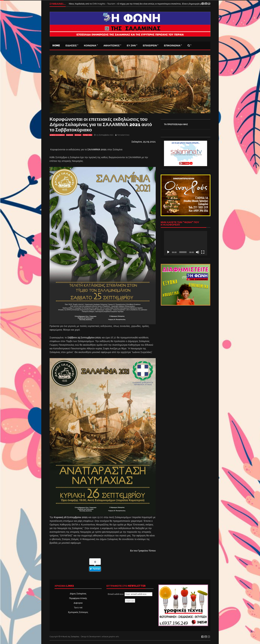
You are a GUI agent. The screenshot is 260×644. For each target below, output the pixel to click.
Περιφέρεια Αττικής (78, 598)
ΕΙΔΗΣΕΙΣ (71, 46)
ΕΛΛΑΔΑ (78, 135)
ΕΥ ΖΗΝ (131, 46)
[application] (186, 243)
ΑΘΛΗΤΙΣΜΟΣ (112, 46)
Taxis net (78, 608)
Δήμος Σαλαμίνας (78, 594)
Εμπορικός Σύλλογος (78, 612)
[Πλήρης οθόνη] (203, 252)
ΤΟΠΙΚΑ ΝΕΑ (87, 135)
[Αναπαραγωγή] (168, 252)
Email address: (130, 594)
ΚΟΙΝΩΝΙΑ (90, 46)
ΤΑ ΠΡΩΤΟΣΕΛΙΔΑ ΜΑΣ (176, 124)
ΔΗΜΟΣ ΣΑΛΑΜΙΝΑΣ (57, 135)
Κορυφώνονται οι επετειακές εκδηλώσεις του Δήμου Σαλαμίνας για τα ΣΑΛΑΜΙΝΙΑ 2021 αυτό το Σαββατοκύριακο (101, 124)
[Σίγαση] (197, 252)
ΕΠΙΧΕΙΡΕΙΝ (150, 46)
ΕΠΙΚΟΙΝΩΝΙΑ (172, 46)
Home (56, 46)
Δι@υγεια (78, 603)
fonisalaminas (123, 135)
